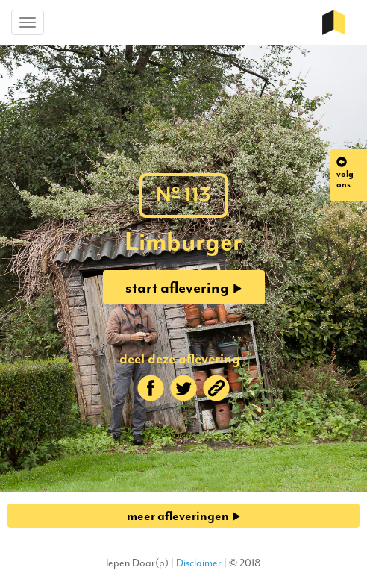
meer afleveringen (184, 516)
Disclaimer (199, 563)
